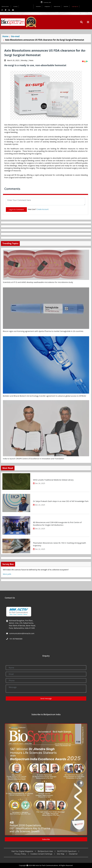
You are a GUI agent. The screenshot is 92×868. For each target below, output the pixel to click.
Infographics (47, 6)
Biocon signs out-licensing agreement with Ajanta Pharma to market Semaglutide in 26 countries (43, 331)
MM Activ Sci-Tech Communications (45, 865)
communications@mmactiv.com (22, 633)
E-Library (15, 6)
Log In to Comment (16, 210)
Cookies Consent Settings (41, 854)
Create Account (43, 209)
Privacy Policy (20, 854)
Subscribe (66, 6)
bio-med (15, 36)
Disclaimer (73, 854)
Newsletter (38, 6)
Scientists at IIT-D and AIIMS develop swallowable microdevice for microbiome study (38, 282)
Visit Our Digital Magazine (22, 851)
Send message (46, 698)
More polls (7, 574)
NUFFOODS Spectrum (67, 851)
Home (5, 36)
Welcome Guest (6, 6)
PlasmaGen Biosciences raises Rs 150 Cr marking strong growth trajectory (60, 544)
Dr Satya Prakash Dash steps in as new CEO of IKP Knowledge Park (61, 501)
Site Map (61, 854)
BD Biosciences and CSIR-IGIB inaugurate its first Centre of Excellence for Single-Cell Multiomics (57, 524)
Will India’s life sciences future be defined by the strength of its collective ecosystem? (36, 570)
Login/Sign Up (75, 6)
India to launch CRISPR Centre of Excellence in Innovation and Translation (33, 459)
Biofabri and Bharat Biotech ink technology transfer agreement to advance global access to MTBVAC (45, 396)
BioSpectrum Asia (45, 851)
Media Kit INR (57, 6)
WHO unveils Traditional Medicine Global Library (53, 480)
